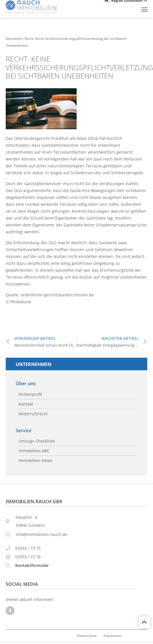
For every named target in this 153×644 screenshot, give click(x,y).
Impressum (113, 635)
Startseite (13, 38)
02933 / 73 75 (28, 548)
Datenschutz (87, 635)
